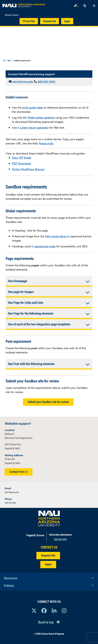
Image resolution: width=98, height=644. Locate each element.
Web (9, 60)
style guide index (33, 107)
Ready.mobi (46, 143)
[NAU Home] (24, 5)
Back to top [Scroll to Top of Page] (46, 622)
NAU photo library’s (57, 236)
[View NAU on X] (34, 610)
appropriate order (45, 246)
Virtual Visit (29, 21)
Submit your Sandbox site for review (48, 402)
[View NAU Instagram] (64, 610)
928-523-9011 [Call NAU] (60, 539)
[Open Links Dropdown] (77, 6)
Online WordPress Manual (28, 169)
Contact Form (19, 471)
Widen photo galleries (41, 117)
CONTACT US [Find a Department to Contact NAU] (49, 547)
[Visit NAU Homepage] (49, 519)
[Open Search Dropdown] (85, 6)
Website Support (12, 15)
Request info (50, 21)
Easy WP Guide (22, 158)
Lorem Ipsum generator (34, 127)
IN (4, 60)
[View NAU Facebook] (44, 610)
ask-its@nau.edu (23, 81)
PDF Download (21, 163)
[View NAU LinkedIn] (54, 610)
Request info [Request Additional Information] (48, 555)
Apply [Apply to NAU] (48, 564)
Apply (67, 21)
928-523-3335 (46, 81)
